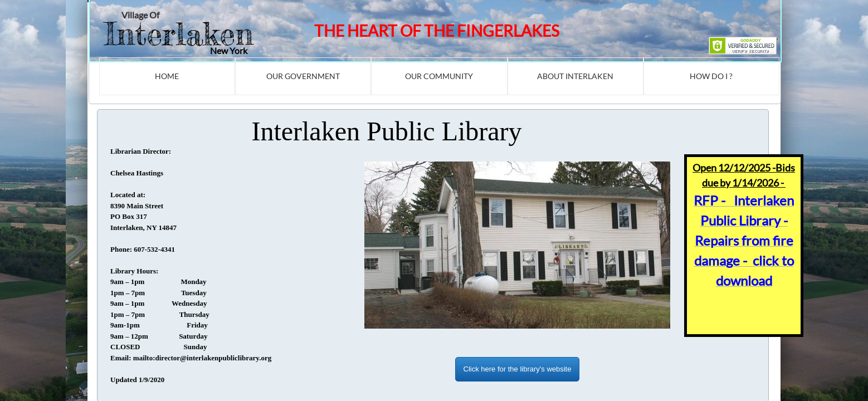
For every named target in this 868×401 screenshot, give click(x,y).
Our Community (439, 76)
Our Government (303, 76)
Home (167, 76)
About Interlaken (575, 76)
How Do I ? (711, 76)
